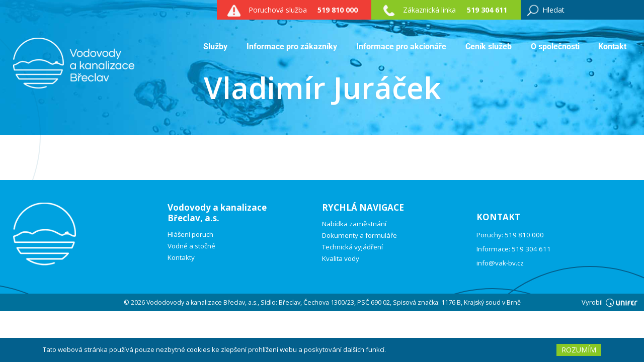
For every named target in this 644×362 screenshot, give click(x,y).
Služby (215, 47)
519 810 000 (338, 10)
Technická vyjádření (352, 247)
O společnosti (555, 47)
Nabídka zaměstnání (354, 224)
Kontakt (612, 47)
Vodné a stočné (191, 246)
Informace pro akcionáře (401, 47)
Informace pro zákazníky (292, 47)
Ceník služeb (489, 47)
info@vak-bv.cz (500, 263)
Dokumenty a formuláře (359, 236)
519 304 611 (487, 10)
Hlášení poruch (190, 235)
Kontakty (181, 258)
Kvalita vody (341, 259)
